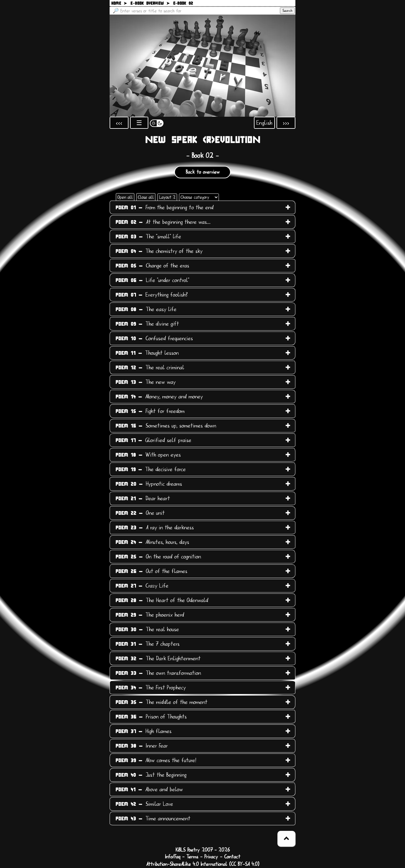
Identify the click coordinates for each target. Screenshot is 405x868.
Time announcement (153, 818)
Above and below (149, 789)
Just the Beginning (151, 775)
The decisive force (151, 469)
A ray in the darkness (155, 527)
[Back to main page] (202, 66)
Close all (146, 197)
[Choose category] (199, 197)
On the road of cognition (158, 557)
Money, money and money (159, 397)
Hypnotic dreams (149, 484)
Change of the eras (152, 266)
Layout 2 (167, 197)
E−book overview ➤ (150, 4)
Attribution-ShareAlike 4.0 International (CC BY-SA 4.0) (203, 864)
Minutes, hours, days (152, 542)
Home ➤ (119, 4)
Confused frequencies (154, 338)
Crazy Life (142, 586)
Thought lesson (147, 353)
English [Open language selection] (264, 123)
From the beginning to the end (165, 207)
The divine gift (147, 324)
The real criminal (150, 367)
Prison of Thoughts (151, 717)
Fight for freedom (150, 411)
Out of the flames (151, 571)
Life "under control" (152, 280)
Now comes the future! (156, 760)
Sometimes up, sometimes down (166, 426)
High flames (144, 731)
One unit (140, 513)
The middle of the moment (161, 702)
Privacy (211, 857)
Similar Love (144, 804)
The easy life (146, 309)
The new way (146, 382)
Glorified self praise (153, 440)
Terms (192, 857)
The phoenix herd (150, 615)
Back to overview (203, 172)
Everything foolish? (152, 295)
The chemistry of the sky (159, 251)
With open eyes (148, 455)
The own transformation (158, 673)
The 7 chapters (148, 644)
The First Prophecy (151, 688)
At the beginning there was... (163, 222)
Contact (232, 857)
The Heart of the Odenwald (162, 600)
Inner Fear (142, 746)
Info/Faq (173, 857)
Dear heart (143, 498)
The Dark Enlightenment (158, 658)
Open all (125, 197)
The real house (147, 629)
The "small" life (148, 237)
